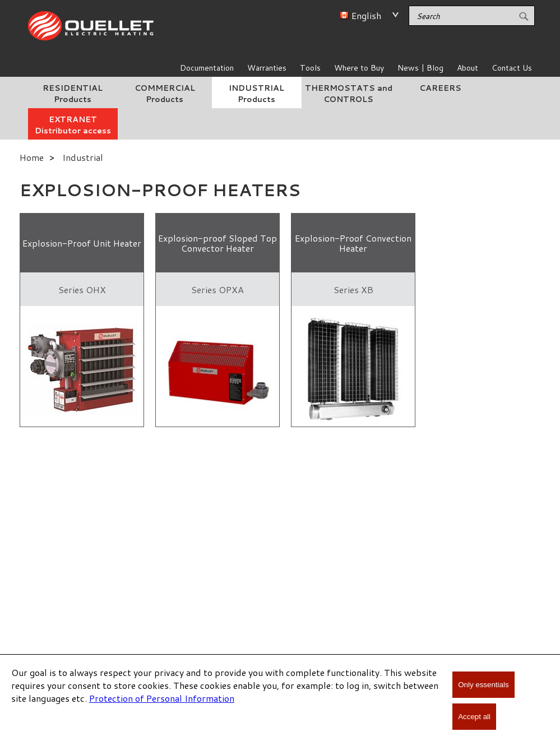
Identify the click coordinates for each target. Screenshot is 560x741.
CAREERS (440, 88)
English (366, 15)
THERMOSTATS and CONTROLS (349, 94)
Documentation (207, 68)
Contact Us (512, 68)
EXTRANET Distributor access (73, 125)
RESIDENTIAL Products (73, 94)
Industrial (83, 157)
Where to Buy (359, 68)
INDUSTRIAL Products (256, 94)
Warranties (267, 68)
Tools (310, 68)
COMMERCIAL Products (165, 94)
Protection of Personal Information (162, 698)
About (468, 68)
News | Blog (420, 68)
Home (32, 157)
